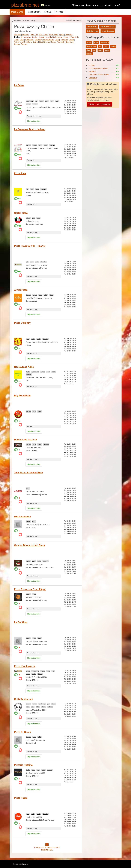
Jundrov (42, 37)
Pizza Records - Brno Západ (30, 589)
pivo (34, 218)
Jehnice (35, 37)
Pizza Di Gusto (23, 732)
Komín (66, 37)
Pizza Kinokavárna (25, 666)
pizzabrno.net (25, 5)
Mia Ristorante (23, 516)
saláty (57, 101)
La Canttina (21, 622)
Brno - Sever (43, 35)
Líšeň (22, 40)
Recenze (59, 12)
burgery (28, 145)
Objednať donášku (34, 121)
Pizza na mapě (34, 12)
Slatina (35, 42)
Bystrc (62, 35)
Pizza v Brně (17, 12)
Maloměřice (29, 40)
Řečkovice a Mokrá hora (23, 42)
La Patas (19, 85)
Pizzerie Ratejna (23, 765)
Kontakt (48, 12)
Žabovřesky (70, 42)
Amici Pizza (21, 290)
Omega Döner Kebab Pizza (30, 545)
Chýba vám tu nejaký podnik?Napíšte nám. (47, 847)
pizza (47, 101)
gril (36, 101)
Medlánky (38, 40)
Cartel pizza (21, 213)
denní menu (30, 101)
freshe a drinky (91, 46)
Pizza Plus (20, 173)
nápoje (35, 145)
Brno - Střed (54, 35)
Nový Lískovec (48, 40)
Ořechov (65, 40)
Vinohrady (61, 42)
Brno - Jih (34, 35)
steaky (28, 104)
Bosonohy (26, 35)
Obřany (57, 40)
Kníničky (49, 37)
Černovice (69, 35)
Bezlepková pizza (92, 31)
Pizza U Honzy (22, 323)
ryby (52, 101)
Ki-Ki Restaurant (24, 699)
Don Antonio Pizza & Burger (99, 75)
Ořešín (71, 40)
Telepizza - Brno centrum (29, 472)
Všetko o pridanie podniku (100, 104)
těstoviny (35, 104)
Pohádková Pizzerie (26, 440)
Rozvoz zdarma (92, 27)
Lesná (16, 40)
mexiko (41, 101)
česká (28, 372)
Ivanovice (27, 37)
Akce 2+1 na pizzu (108, 31)
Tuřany (53, 42)
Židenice (24, 44)
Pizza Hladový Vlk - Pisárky (30, 246)
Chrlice (18, 37)
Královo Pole (74, 37)
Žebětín (17, 44)
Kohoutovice (58, 37)
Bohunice (18, 35)
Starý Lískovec (44, 42)
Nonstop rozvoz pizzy (107, 27)
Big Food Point (23, 395)
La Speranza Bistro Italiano (30, 129)
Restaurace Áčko (24, 367)
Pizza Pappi (21, 798)
